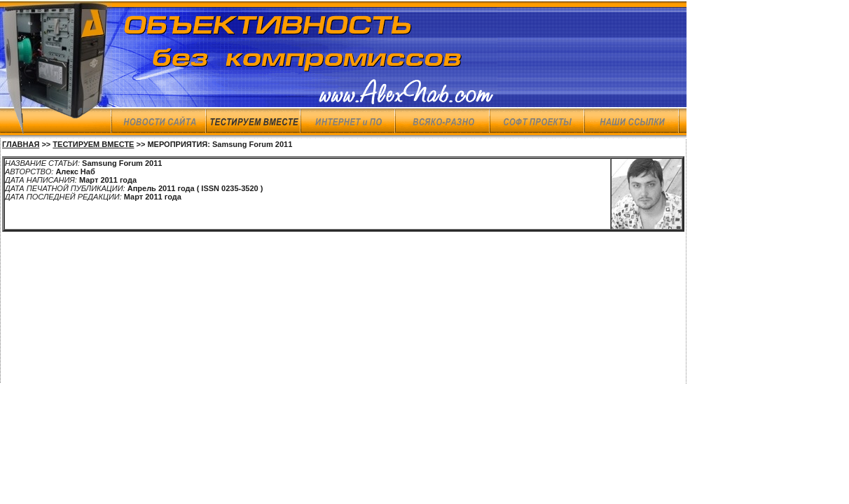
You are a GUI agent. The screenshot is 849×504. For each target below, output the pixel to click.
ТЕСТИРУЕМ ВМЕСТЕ (93, 144)
